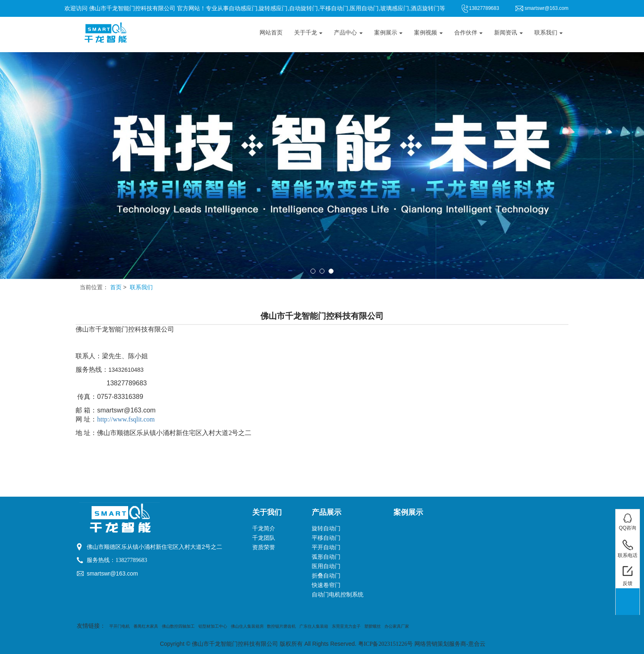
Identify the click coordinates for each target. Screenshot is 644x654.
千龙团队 (264, 538)
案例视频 (428, 33)
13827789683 (131, 560)
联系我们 (549, 33)
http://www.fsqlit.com (126, 419)
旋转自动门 (326, 528)
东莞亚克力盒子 (346, 626)
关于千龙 (308, 33)
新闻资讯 (508, 33)
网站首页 (271, 33)
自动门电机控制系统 (338, 595)
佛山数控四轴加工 (178, 626)
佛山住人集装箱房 (247, 626)
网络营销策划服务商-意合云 (450, 644)
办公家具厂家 (397, 626)
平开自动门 (326, 547)
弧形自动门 (326, 557)
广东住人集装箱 (314, 626)
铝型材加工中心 (213, 626)
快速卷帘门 (326, 585)
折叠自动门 (326, 576)
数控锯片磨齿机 (281, 626)
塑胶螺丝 (373, 626)
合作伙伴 (469, 33)
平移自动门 (326, 538)
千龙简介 (264, 528)
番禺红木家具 (146, 626)
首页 (116, 287)
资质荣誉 (264, 547)
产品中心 (348, 33)
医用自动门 (326, 566)
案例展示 (389, 33)
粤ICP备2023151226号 (386, 644)
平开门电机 (120, 626)
